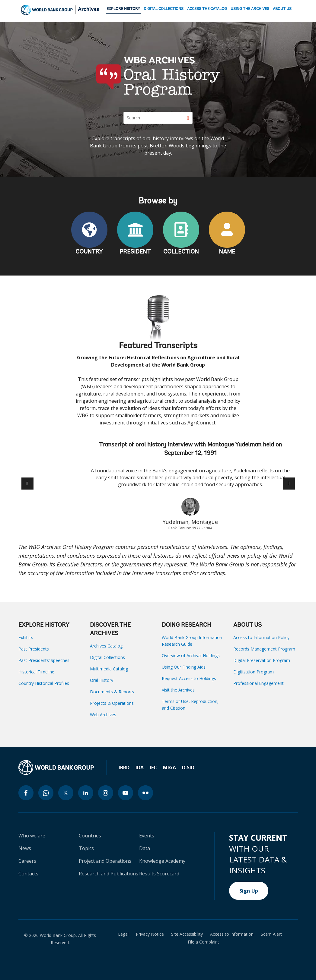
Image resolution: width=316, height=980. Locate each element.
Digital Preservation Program (262, 660)
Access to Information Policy (261, 637)
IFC (153, 767)
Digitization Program (254, 672)
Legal (123, 934)
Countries (90, 836)
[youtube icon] (126, 793)
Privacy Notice (150, 934)
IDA (140, 767)
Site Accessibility (187, 934)
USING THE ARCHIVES (250, 9)
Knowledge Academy (162, 861)
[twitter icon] (66, 793)
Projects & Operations (112, 703)
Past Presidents (34, 649)
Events (147, 836)
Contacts (28, 874)
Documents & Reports (112, 692)
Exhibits (26, 637)
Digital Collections (107, 657)
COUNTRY (89, 252)
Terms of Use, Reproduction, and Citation (190, 705)
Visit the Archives (178, 690)
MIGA (169, 767)
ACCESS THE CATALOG (207, 9)
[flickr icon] (145, 793)
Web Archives (103, 715)
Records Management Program (264, 649)
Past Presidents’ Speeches (44, 660)
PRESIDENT (135, 252)
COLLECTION (181, 252)
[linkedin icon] (86, 793)
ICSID (188, 767)
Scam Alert (271, 934)
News (25, 848)
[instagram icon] (106, 793)
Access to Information (232, 934)
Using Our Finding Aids (184, 667)
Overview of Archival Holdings (191, 655)
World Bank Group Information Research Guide (192, 641)
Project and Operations (105, 861)
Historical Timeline (36, 672)
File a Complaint (203, 942)
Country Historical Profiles (44, 683)
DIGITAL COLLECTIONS (164, 9)
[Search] (158, 118)
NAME (227, 252)
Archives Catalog (106, 646)
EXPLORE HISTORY (123, 9)
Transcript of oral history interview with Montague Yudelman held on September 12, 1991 (190, 449)
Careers (27, 861)
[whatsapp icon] (46, 793)
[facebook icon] (26, 793)
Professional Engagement (259, 683)
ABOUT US (282, 9)
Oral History (102, 680)
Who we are (32, 836)
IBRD (124, 767)
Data (145, 848)
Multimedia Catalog (109, 669)
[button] (289, 484)
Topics (86, 848)
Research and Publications (109, 874)
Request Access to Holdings (189, 678)
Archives (89, 10)
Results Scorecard (159, 874)
